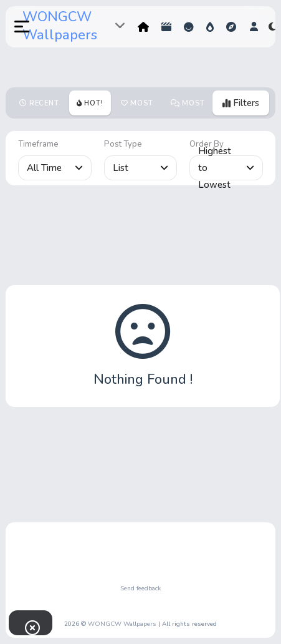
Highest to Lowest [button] (226, 168)
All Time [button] (55, 168)
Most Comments (193, 107)
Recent (44, 103)
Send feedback (140, 588)
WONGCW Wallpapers (60, 26)
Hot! (210, 27)
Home (143, 27)
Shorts (166, 27)
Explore (231, 27)
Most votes (137, 107)
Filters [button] (241, 103)
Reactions (189, 27)
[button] (15, 27)
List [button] (141, 168)
